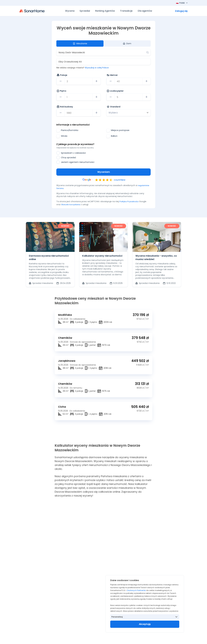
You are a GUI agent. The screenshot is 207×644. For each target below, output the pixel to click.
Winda (62, 136)
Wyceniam (104, 172)
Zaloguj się (181, 11)
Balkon (112, 136)
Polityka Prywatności (130, 201)
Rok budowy (65, 107)
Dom (127, 44)
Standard (114, 107)
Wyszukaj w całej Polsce (97, 68)
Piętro (62, 91)
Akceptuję (145, 624)
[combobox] (101, 52)
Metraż (112, 75)
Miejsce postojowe (118, 131)
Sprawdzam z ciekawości (71, 153)
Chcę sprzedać (66, 158)
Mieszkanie (80, 44)
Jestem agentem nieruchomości (75, 162)
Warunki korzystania (71, 204)
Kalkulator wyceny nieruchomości (102, 256)
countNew (120, 180)
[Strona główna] (32, 11)
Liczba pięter (115, 91)
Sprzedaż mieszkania (41, 283)
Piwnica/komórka (67, 131)
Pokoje (62, 75)
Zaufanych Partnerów (136, 590)
